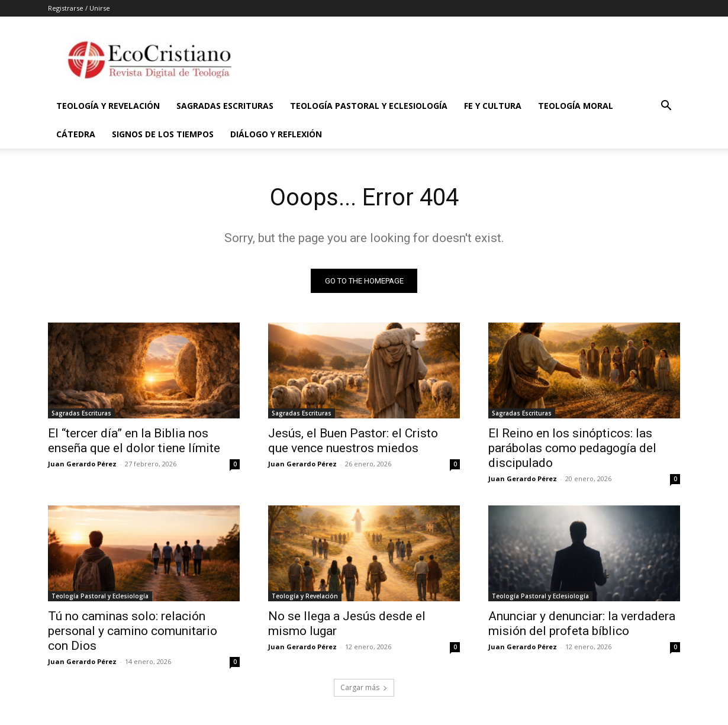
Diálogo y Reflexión (276, 134)
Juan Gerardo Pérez (82, 464)
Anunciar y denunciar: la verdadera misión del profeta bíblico (582, 623)
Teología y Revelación (108, 106)
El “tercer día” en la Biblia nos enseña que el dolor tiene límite (134, 441)
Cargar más (364, 687)
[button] (666, 107)
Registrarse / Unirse (79, 8)
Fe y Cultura (493, 106)
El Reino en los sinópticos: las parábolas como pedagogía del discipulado (572, 448)
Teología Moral (576, 106)
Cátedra (76, 134)
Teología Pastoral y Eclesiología (369, 106)
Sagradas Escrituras (225, 106)
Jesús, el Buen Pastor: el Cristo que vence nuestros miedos (353, 441)
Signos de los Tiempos (163, 134)
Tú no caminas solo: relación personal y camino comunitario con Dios (133, 631)
